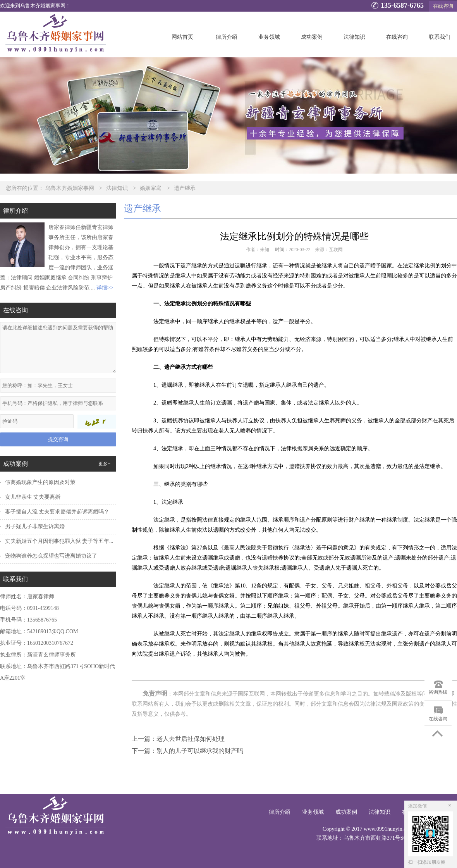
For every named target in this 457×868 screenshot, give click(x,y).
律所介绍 (227, 37)
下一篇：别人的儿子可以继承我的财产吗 (187, 751)
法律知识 (354, 37)
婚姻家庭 (151, 188)
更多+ (104, 464)
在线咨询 (443, 6)
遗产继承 (185, 188)
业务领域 (269, 37)
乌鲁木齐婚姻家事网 (70, 188)
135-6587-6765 (396, 6)
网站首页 (182, 37)
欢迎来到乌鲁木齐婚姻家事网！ (35, 6)
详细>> (105, 288)
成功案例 (312, 37)
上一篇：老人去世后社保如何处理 (178, 739)
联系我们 (440, 37)
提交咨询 (58, 439)
